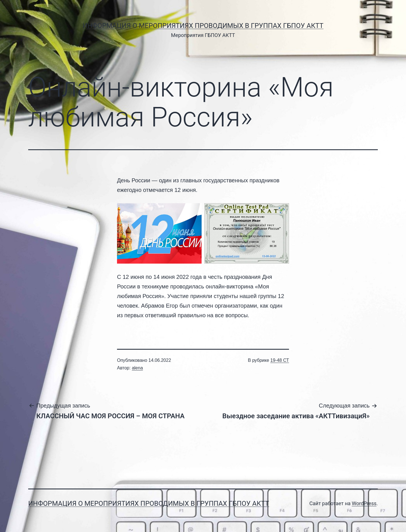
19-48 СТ (280, 360)
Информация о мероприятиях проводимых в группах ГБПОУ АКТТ (203, 26)
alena (137, 368)
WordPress (364, 503)
